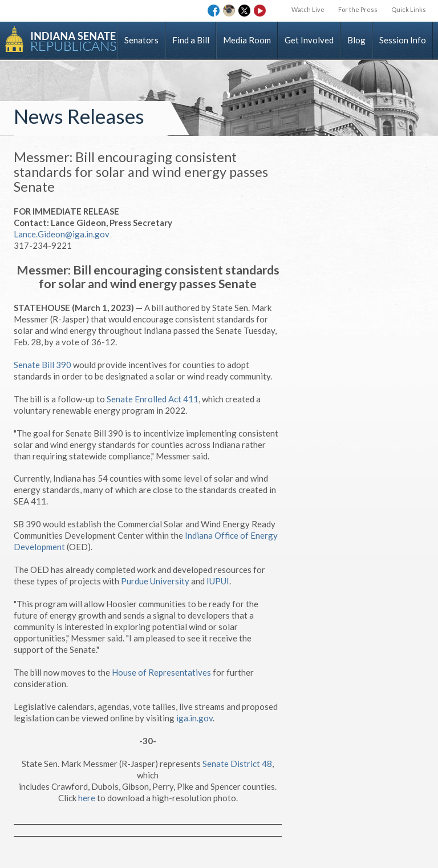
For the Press (358, 9)
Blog (356, 40)
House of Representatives (161, 672)
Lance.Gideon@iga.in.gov (62, 234)
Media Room (247, 40)
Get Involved (309, 40)
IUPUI (218, 581)
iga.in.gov (194, 718)
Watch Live (308, 9)
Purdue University (155, 581)
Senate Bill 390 (42, 365)
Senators (141, 40)
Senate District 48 (237, 764)
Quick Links (409, 9)
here (87, 798)
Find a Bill (191, 40)
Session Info (403, 40)
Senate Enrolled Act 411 (153, 399)
